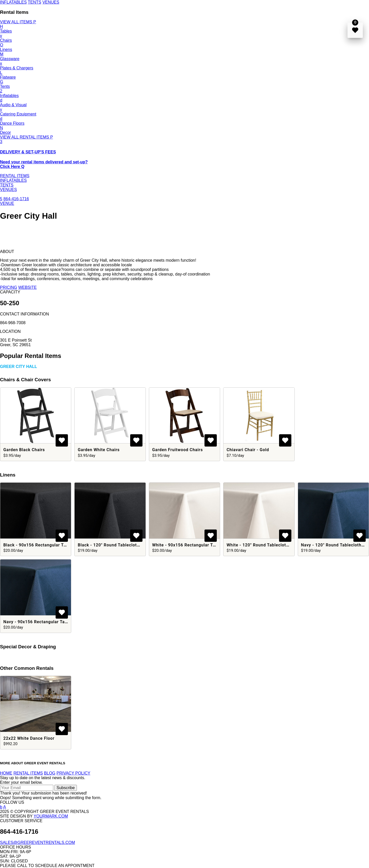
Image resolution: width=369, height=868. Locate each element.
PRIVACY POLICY (74, 773)
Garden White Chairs (99, 450)
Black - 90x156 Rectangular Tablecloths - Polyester (56, 545)
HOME (6, 773)
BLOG (50, 773)
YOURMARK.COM (51, 816)
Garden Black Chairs (24, 450)
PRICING (9, 287)
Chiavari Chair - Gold (248, 450)
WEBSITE (27, 287)
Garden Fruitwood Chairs (178, 450)
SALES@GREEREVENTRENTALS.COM (37, 843)
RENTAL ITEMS (15, 176)
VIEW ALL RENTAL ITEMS (27, 137)
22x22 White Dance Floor (29, 738)
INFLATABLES (13, 2)
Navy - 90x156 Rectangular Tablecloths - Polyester (55, 622)
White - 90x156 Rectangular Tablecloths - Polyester (205, 545)
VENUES (51, 2)
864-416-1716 (16, 199)
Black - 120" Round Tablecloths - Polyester (121, 545)
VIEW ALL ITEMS (18, 22)
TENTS (34, 2)
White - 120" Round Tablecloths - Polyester (270, 545)
